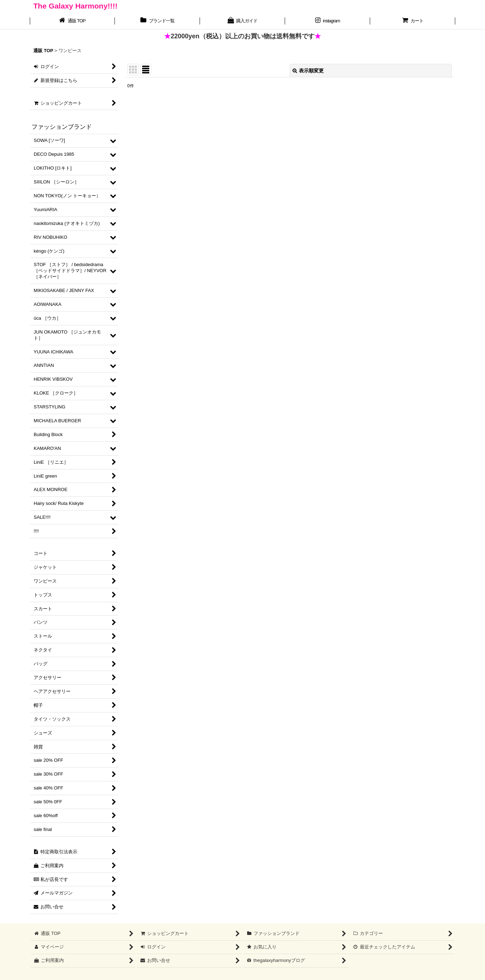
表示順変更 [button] (308, 71)
